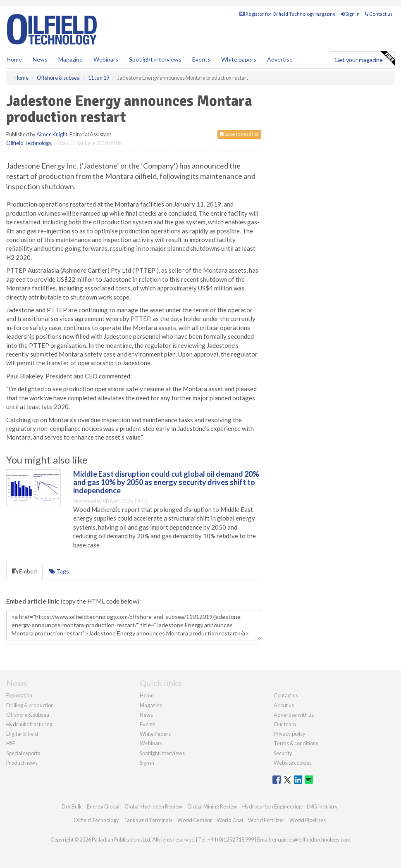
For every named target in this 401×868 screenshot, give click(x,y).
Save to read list (239, 134)
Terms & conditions (296, 743)
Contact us (379, 14)
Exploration (19, 695)
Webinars (106, 59)
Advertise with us (294, 715)
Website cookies (293, 763)
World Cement (195, 820)
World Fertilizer (266, 820)
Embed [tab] (24, 571)
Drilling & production (30, 705)
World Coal (230, 820)
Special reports (23, 753)
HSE (11, 743)
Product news (22, 763)
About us (284, 705)
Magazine (70, 59)
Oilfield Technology (29, 143)
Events (201, 59)
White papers (239, 59)
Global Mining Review (212, 806)
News (146, 715)
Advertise (280, 59)
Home (14, 59)
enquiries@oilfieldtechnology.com (311, 839)
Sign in (350, 14)
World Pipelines (308, 820)
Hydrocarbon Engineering (272, 806)
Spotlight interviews (155, 59)
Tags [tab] (59, 571)
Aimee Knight (52, 134)
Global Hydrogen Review (153, 806)
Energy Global (103, 806)
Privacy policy (290, 734)
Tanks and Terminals (148, 820)
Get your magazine (364, 59)
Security (283, 753)
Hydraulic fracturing (29, 724)
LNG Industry (322, 806)
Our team (285, 724)
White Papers (155, 734)
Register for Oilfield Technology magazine (288, 14)
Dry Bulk (72, 806)
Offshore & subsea (28, 715)
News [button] (40, 59)
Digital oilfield (22, 734)
